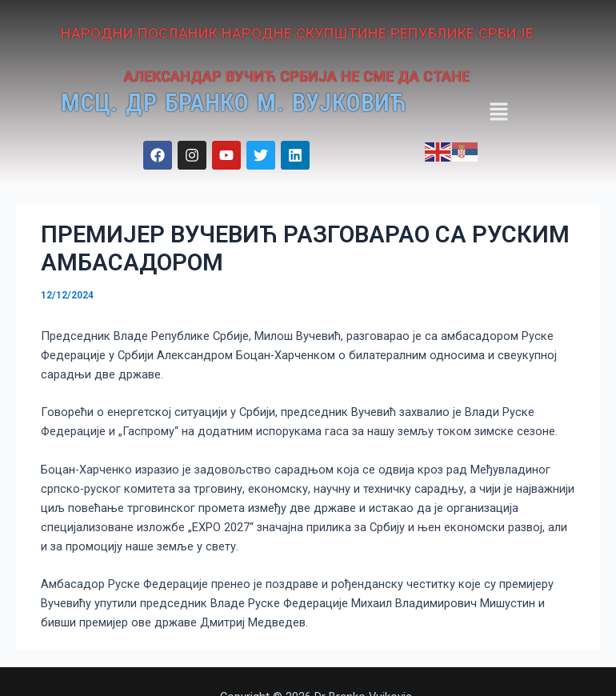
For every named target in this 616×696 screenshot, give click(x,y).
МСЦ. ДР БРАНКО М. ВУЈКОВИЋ (262, 103)
